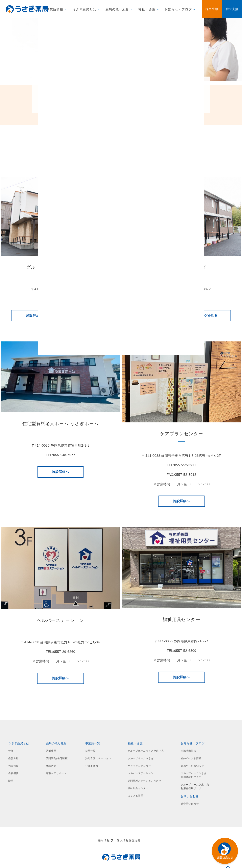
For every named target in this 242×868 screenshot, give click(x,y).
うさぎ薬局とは (84, 9)
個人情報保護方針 (129, 841)
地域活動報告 (188, 751)
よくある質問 (136, 796)
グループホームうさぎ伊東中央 (146, 751)
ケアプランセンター (139, 766)
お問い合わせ (190, 796)
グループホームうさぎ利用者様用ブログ (194, 775)
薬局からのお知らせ (192, 766)
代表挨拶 (13, 766)
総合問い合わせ (190, 804)
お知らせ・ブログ (178, 9)
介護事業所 (92, 766)
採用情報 (105, 841)
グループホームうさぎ (141, 758)
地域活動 (51, 766)
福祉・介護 (147, 9)
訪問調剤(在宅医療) (57, 758)
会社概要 (13, 773)
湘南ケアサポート (56, 773)
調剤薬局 (51, 751)
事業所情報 (55, 9)
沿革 (11, 781)
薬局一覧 (90, 751)
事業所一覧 (93, 743)
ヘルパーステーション (141, 773)
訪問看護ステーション (98, 758)
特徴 (11, 751)
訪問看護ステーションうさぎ (145, 781)
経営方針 (13, 758)
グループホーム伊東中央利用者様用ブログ (195, 787)
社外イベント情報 (191, 758)
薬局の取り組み (117, 9)
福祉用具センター (138, 788)
